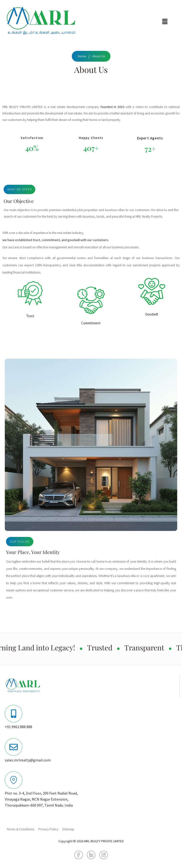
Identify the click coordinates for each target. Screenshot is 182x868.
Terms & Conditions (21, 829)
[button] (165, 22)
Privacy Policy (48, 829)
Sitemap (68, 829)
